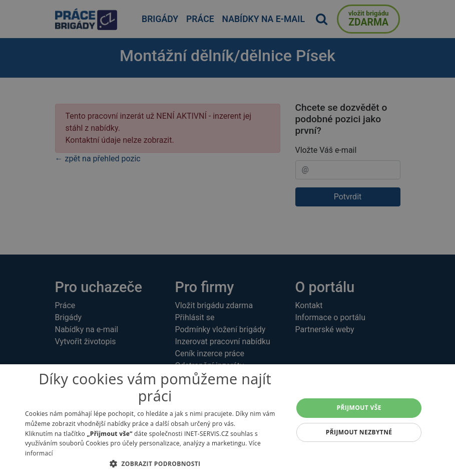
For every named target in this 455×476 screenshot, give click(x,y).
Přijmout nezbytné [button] (359, 432)
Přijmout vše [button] (359, 408)
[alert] (227, 238)
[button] (155, 463)
